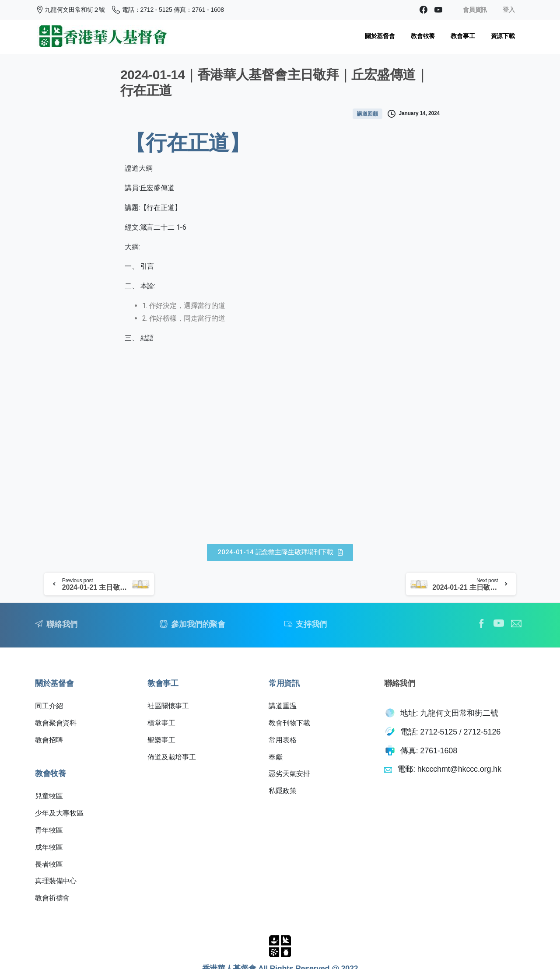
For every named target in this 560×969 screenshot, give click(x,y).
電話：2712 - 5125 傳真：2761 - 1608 (168, 10)
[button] (280, 553)
